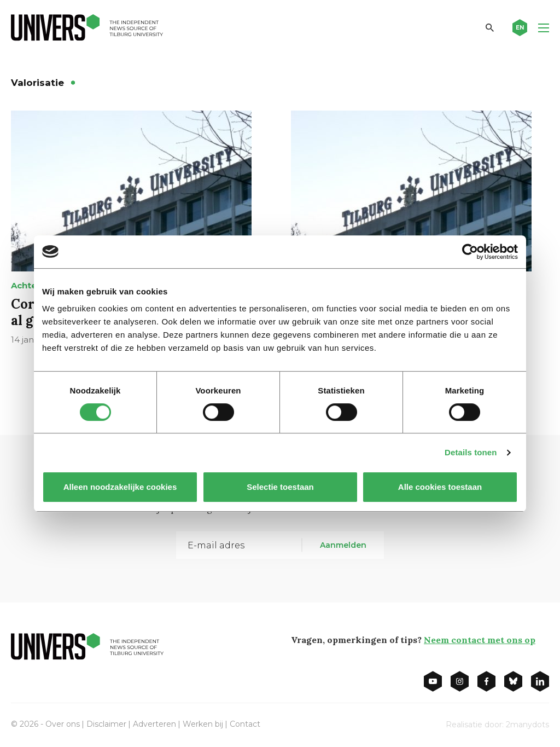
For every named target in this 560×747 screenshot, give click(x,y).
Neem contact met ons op (480, 640)
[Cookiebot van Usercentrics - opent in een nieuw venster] (470, 252)
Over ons (63, 724)
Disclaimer (106, 724)
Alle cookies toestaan (440, 487)
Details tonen (471, 452)
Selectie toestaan (280, 487)
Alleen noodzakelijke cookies (120, 487)
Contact (245, 724)
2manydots (527, 725)
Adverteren (154, 724)
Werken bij (203, 724)
